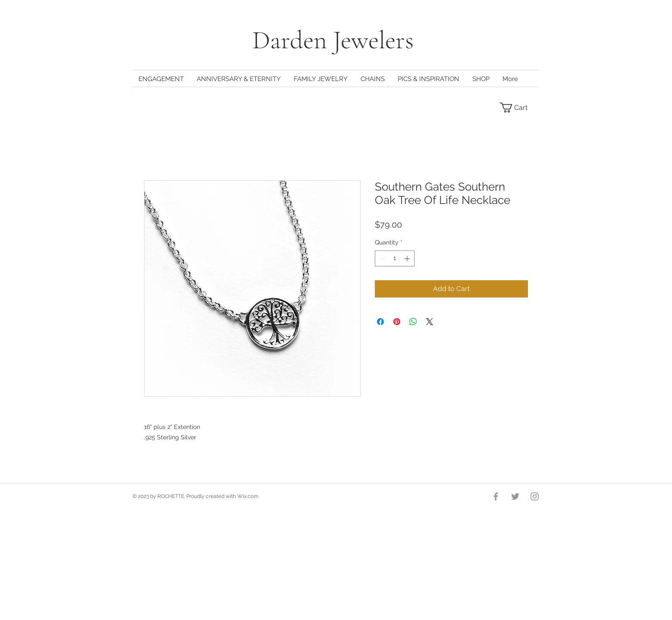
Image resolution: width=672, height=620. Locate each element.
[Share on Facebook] (380, 322)
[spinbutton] (395, 258)
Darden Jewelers (336, 40)
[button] (519, 108)
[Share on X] (430, 322)
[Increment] (408, 258)
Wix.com (248, 496)
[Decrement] (382, 258)
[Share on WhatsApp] (413, 322)
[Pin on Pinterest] (397, 322)
